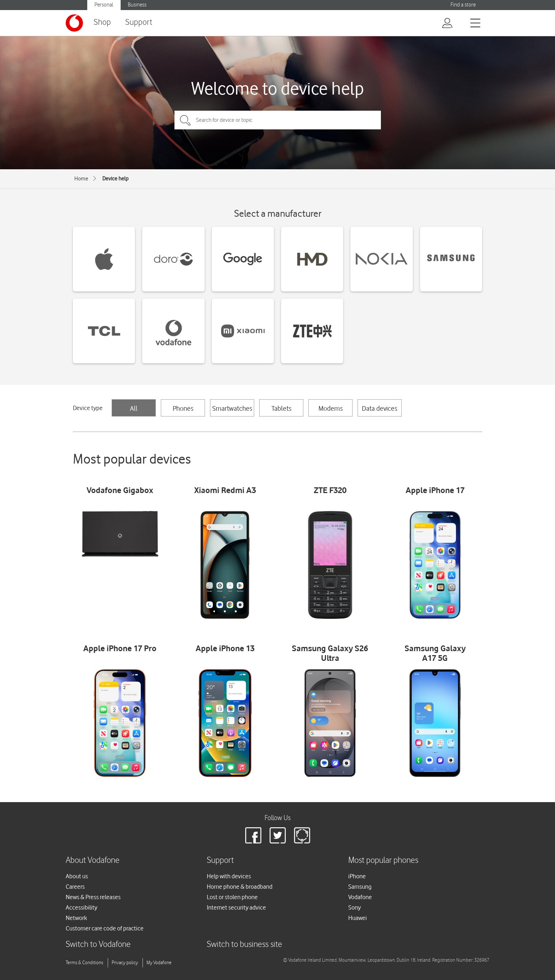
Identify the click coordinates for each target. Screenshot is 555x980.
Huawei (358, 918)
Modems (331, 408)
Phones (183, 408)
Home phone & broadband (240, 887)
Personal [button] (104, 5)
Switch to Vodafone (98, 945)
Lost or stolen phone (232, 897)
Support (139, 22)
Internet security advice (236, 907)
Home (81, 179)
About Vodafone (93, 861)
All (134, 408)
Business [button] (137, 5)
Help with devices (229, 876)
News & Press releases (93, 897)
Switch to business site (244, 945)
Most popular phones (383, 861)
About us (77, 876)
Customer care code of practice (105, 928)
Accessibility (81, 907)
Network (76, 918)
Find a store (463, 5)
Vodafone (360, 897)
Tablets (281, 408)
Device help (115, 179)
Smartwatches (232, 408)
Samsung (360, 887)
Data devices (380, 408)
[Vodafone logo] (74, 23)
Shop (102, 22)
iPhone (357, 876)
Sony (355, 907)
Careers (75, 887)
